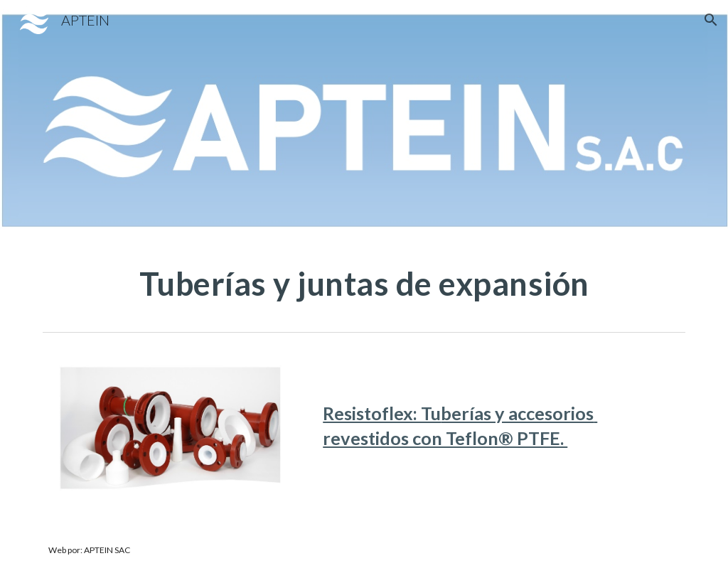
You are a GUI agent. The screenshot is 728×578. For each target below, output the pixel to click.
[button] (711, 20)
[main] (364, 284)
